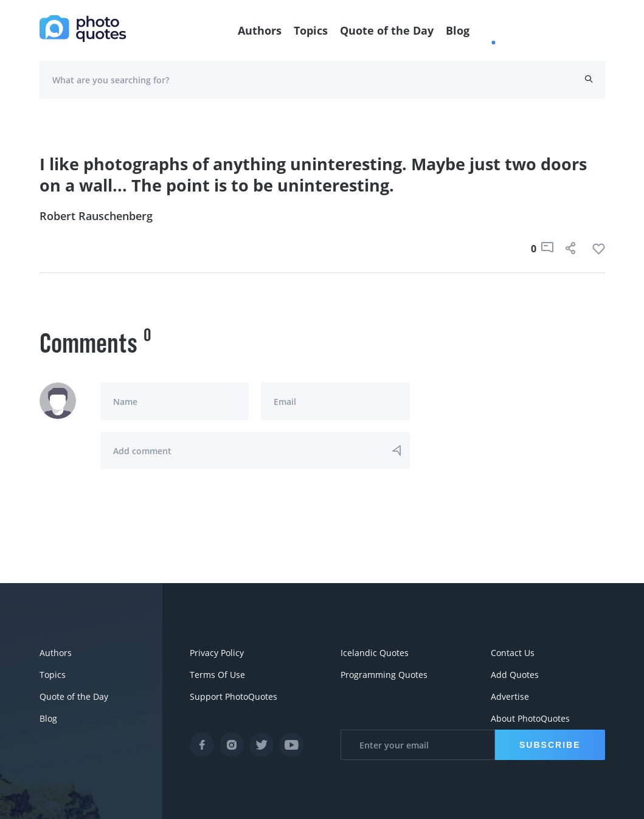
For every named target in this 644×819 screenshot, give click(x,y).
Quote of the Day (387, 30)
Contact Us (513, 653)
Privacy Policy (217, 653)
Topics (311, 30)
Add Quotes (515, 675)
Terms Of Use (217, 675)
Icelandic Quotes (375, 653)
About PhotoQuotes (530, 718)
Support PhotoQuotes (234, 696)
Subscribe (550, 745)
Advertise (510, 696)
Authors (260, 30)
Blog (458, 30)
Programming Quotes (384, 675)
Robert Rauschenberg (96, 216)
